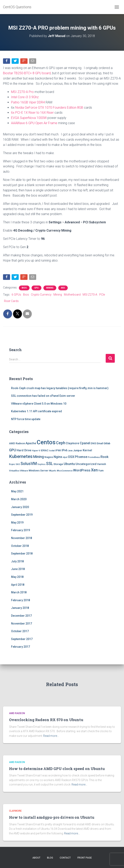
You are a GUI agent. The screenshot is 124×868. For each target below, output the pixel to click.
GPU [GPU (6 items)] (13, 450)
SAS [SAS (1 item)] (18, 464)
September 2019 (22, 515)
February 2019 (20, 530)
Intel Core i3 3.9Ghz (25, 97)
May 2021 (17, 491)
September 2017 (22, 639)
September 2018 (22, 554)
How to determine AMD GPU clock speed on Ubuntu (57, 769)
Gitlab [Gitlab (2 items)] (107, 443)
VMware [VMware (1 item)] (24, 471)
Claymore (15, 811)
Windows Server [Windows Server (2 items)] (39, 471)
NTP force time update (26, 419)
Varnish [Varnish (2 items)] (101, 464)
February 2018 (20, 600)
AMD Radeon (17, 713)
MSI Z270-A (90, 295)
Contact (65, 858)
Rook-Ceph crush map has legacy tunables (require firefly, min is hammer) (60, 388)
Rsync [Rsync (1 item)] (12, 464)
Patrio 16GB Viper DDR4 (28, 102)
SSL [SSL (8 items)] (49, 464)
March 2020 (19, 499)
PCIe (102, 295)
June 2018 (18, 569)
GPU (36, 288)
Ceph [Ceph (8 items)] (61, 443)
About (36, 858)
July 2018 (17, 561)
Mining (50, 288)
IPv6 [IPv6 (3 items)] (65, 450)
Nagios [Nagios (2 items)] (49, 457)
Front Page (85, 858)
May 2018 (17, 577)
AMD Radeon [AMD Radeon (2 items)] (17, 443)
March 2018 (19, 592)
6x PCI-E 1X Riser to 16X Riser (32, 113)
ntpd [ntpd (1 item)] (65, 457)
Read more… (51, 736)
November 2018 (22, 538)
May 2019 (17, 523)
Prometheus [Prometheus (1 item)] (94, 457)
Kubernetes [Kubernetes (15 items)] (21, 456)
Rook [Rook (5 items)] (105, 457)
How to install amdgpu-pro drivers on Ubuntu (52, 817)
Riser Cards (11, 301)
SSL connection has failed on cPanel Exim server (43, 396)
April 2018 (18, 585)
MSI (63, 288)
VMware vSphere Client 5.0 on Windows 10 (39, 404)
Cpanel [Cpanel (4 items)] (85, 443)
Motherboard (72, 295)
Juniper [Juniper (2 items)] (78, 450)
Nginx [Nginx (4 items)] (58, 457)
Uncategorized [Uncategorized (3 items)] (86, 464)
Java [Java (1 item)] (70, 451)
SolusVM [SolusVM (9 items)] (29, 464)
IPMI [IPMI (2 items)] (58, 450)
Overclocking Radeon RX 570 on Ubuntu (46, 720)
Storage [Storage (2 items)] (58, 464)
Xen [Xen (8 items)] (94, 470)
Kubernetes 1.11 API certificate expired (36, 411)
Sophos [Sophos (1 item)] (41, 464)
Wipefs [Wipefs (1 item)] (53, 471)
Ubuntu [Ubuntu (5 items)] (69, 464)
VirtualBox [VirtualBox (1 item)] (14, 471)
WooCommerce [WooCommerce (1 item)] (65, 471)
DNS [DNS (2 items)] (93, 443)
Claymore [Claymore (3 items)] (72, 443)
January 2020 (20, 507)
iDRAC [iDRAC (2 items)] (45, 450)
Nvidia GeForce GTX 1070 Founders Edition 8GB (49, 108)
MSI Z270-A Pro (22, 92)
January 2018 (20, 608)
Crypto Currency (41, 295)
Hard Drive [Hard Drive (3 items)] (24, 450)
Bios (24, 288)
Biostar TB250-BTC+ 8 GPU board (27, 73)
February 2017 (20, 647)
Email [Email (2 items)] (100, 443)
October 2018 (20, 546)
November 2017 (22, 624)
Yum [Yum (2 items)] (101, 471)
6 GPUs (16, 295)
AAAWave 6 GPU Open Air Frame (34, 123)
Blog (50, 858)
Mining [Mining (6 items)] (38, 457)
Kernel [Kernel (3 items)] (87, 450)
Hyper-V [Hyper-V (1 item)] (36, 451)
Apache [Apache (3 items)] (31, 443)
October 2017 (20, 631)
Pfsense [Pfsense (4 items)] (81, 457)
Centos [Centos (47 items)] (46, 442)
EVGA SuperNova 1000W (29, 118)
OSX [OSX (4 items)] (71, 457)
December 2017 (21, 616)
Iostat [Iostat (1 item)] (52, 451)
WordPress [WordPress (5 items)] (82, 470)
